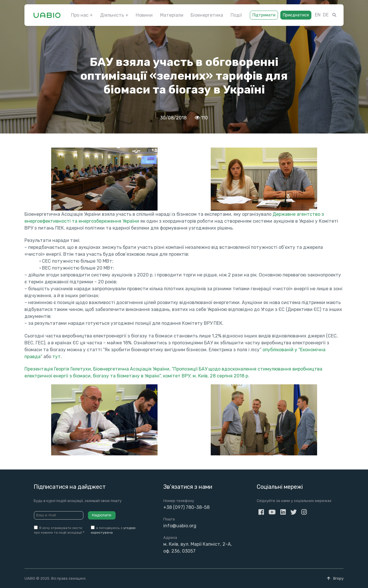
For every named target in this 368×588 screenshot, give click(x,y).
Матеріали (172, 15)
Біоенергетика (207, 15)
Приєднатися (296, 15)
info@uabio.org (180, 526)
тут (56, 357)
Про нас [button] (80, 15)
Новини (144, 15)
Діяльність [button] (112, 15)
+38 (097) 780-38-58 (186, 507)
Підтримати (264, 15)
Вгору (335, 578)
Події (236, 15)
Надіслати (102, 515)
